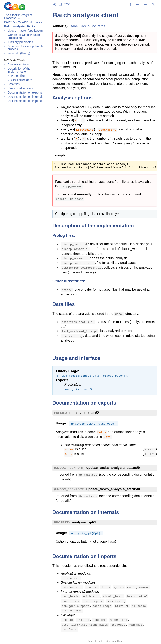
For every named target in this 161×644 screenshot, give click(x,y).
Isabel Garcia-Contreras (87, 26)
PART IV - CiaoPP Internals (22, 22)
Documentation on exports (25, 92)
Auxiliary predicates (20, 42)
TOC (67, 4)
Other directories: (22, 80)
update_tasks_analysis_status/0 (113, 468)
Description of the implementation (19, 70)
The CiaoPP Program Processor (18, 17)
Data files (14, 84)
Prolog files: (19, 76)
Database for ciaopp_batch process (25, 48)
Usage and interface (21, 88)
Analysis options (18, 64)
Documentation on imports (25, 101)
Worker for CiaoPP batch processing (24, 36)
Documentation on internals (25, 97)
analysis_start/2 (86, 413)
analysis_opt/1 (84, 522)
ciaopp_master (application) (26, 31)
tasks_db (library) (19, 53)
